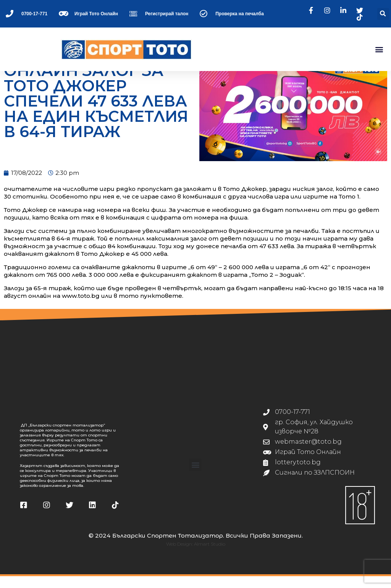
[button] (383, 14)
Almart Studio (210, 556)
